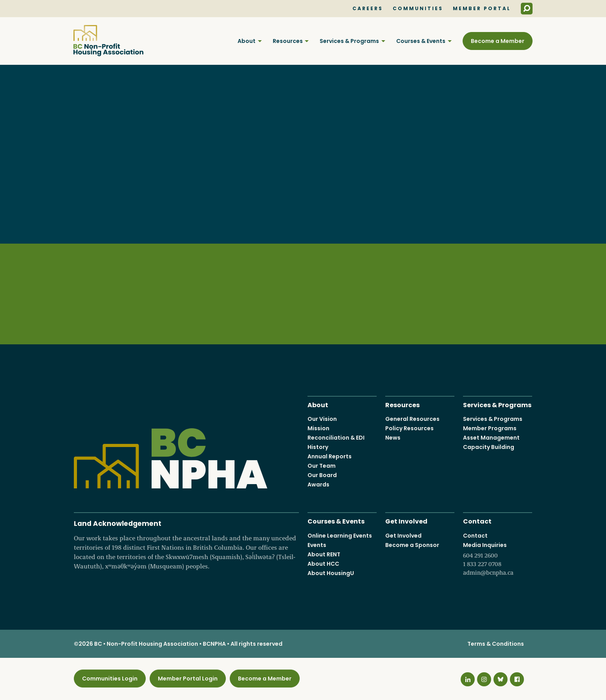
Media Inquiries (498, 559)
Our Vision (322, 419)
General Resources (412, 419)
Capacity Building (489, 447)
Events (317, 545)
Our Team (322, 466)
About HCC (323, 563)
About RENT (324, 554)
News (393, 438)
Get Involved (406, 521)
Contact (477, 521)
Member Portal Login (188, 679)
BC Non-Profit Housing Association (108, 41)
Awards (318, 484)
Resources (288, 41)
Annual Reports (330, 456)
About (247, 41)
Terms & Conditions (496, 644)
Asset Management (491, 438)
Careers (368, 9)
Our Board (322, 475)
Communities (418, 9)
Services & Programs (349, 41)
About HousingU (331, 573)
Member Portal (482, 9)
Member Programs (490, 428)
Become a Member (498, 41)
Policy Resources (409, 428)
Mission (318, 428)
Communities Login (110, 679)
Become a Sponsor (412, 545)
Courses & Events (421, 41)
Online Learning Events (340, 535)
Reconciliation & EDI (336, 438)
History (318, 447)
